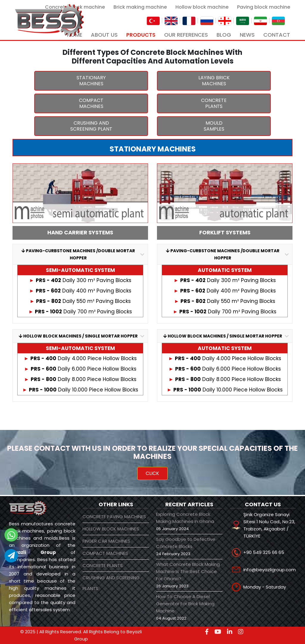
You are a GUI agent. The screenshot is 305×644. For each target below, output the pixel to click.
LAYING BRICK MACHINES (214, 81)
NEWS (247, 35)
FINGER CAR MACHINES (106, 541)
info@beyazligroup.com (270, 570)
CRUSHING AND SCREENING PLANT (91, 126)
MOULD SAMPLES (214, 126)
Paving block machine (264, 7)
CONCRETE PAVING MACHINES (114, 517)
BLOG (224, 35)
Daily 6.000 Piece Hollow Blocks (80, 369)
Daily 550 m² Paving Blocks (80, 301)
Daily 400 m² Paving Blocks (80, 291)
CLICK (152, 473)
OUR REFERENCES (186, 35)
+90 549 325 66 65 (264, 552)
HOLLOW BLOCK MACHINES (111, 529)
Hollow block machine (202, 7)
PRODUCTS (141, 35)
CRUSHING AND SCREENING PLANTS (111, 583)
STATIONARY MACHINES (91, 81)
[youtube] (218, 632)
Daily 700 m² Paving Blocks (80, 312)
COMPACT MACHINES (91, 103)
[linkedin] (230, 632)
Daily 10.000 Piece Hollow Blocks (80, 390)
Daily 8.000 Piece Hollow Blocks (80, 379)
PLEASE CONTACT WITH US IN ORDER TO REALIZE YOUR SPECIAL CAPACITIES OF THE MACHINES (152, 452)
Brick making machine (140, 7)
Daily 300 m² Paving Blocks (80, 280)
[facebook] (207, 632)
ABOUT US (104, 35)
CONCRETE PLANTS (214, 103)
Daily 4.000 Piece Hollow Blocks (80, 358)
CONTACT (277, 35)
